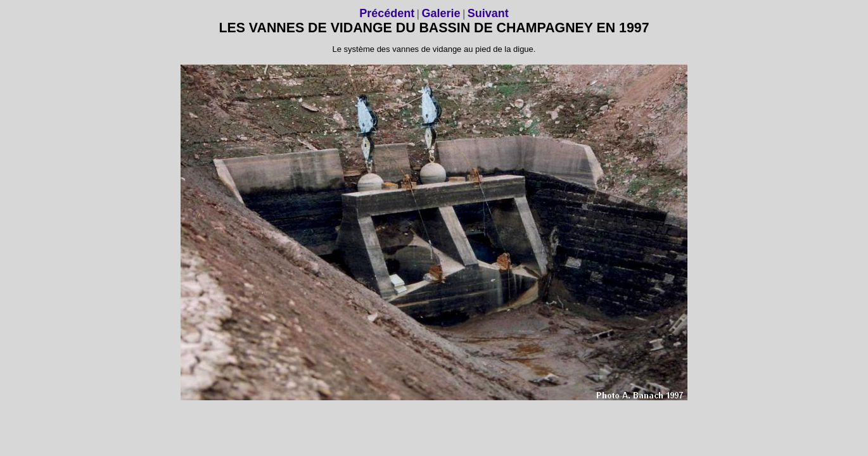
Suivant (488, 13)
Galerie (441, 13)
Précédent (387, 13)
